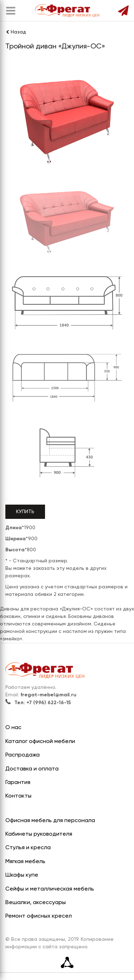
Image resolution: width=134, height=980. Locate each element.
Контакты (18, 796)
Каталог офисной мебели (40, 742)
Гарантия (18, 783)
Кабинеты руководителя (39, 834)
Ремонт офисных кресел (39, 916)
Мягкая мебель (25, 862)
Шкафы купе (22, 875)
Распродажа (23, 755)
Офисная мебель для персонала (50, 821)
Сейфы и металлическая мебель (50, 889)
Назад (16, 32)
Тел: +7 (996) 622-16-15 (38, 703)
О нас (13, 728)
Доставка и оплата (32, 769)
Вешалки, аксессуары (36, 903)
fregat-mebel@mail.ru (48, 695)
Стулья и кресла (28, 848)
